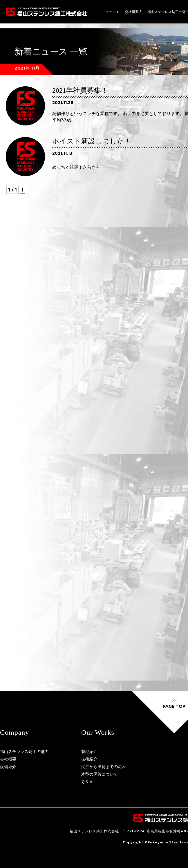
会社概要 (8, 759)
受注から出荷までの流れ (104, 767)
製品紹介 (89, 752)
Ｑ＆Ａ (87, 782)
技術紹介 (89, 759)
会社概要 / (133, 12)
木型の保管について (100, 774)
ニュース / (110, 12)
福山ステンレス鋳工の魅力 (24, 752)
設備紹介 (8, 767)
